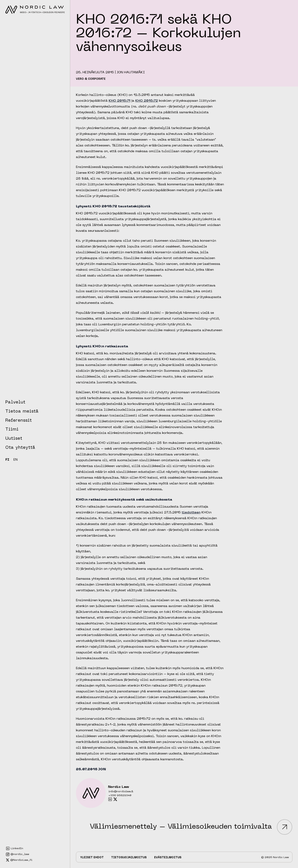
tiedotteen (191, 513)
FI (7, 460)
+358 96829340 (120, 796)
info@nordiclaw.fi (121, 792)
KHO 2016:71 (120, 101)
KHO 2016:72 (147, 101)
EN (16, 460)
